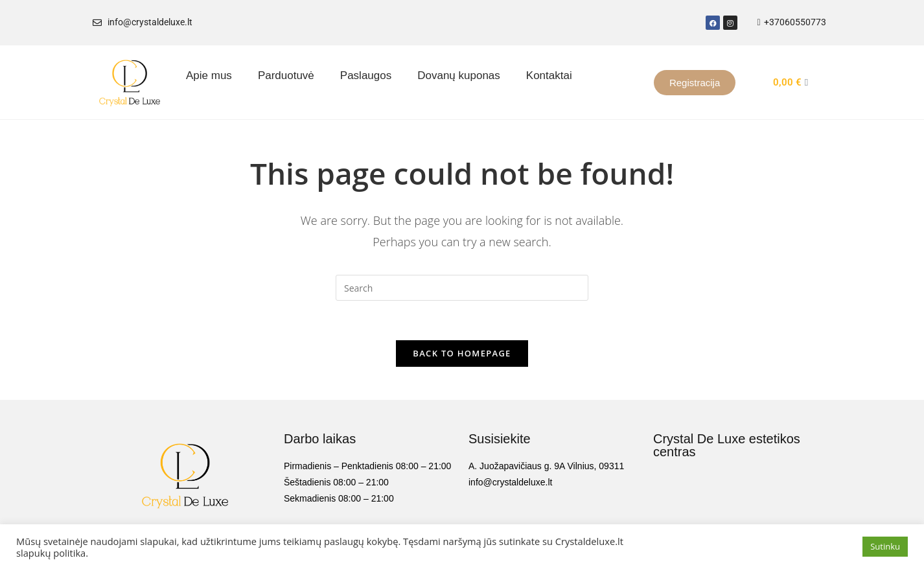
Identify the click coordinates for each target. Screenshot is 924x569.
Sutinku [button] (885, 546)
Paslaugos (366, 75)
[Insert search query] (462, 288)
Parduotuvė (286, 75)
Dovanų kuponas (459, 75)
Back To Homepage (462, 353)
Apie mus (209, 75)
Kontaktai (549, 75)
